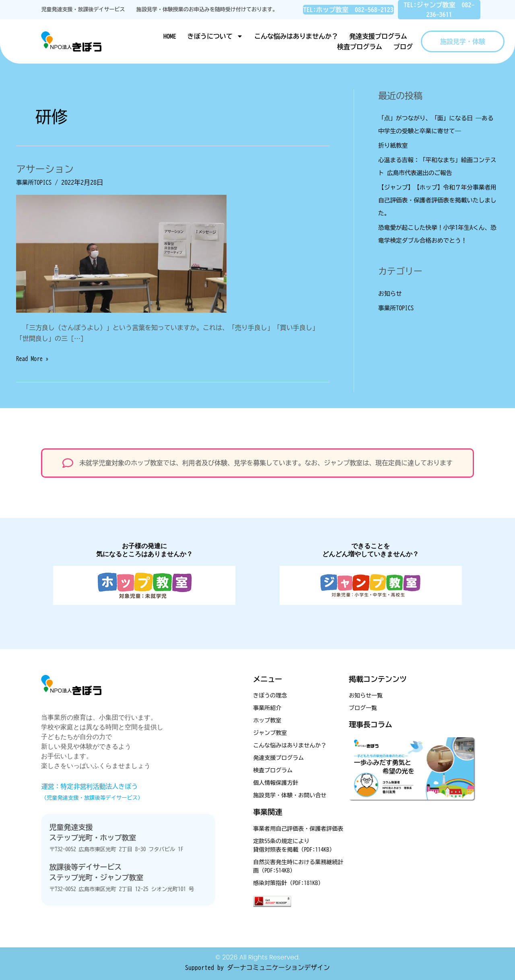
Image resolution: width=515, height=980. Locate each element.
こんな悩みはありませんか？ (296, 36)
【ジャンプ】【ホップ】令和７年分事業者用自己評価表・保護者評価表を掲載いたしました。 (436, 200)
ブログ (403, 47)
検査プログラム (360, 47)
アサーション (47, 169)
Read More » (34, 358)
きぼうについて (215, 36)
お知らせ (391, 293)
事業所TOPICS (35, 182)
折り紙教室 (394, 145)
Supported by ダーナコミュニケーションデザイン (257, 968)
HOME (170, 36)
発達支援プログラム (378, 36)
